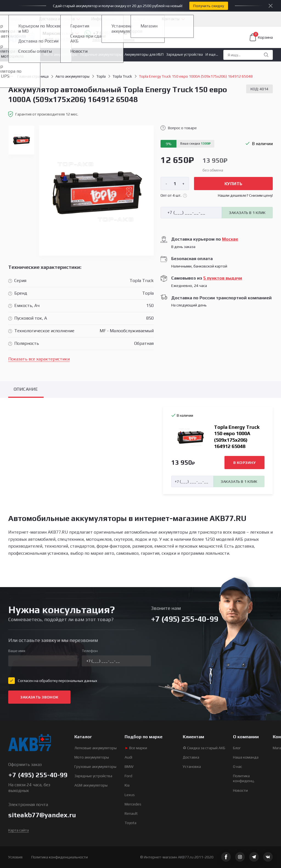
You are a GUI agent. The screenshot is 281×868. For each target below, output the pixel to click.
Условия (15, 857)
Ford (128, 776)
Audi (128, 757)
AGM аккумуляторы (91, 785)
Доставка (191, 757)
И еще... (212, 54)
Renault (131, 813)
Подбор (15, 19)
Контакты (171, 19)
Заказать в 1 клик (247, 213)
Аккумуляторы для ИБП (144, 54)
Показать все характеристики (39, 359)
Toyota (130, 823)
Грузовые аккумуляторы (95, 766)
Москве (230, 239)
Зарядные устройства (185, 54)
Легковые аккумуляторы (95, 748)
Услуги (139, 19)
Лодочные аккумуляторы (101, 54)
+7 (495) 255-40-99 (109, 33)
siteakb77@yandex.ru (42, 815)
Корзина (261, 37)
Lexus (130, 795)
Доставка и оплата (57, 19)
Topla (101, 76)
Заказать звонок (39, 697)
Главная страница (28, 76)
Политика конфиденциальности (60, 857)
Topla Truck (122, 76)
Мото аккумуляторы (61, 54)
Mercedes (133, 804)
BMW (129, 766)
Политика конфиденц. (244, 778)
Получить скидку (209, 6)
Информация (104, 19)
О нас (238, 766)
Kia (127, 785)
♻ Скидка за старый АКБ (204, 748)
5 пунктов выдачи (223, 278)
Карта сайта (19, 830)
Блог (237, 748)
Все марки (136, 748)
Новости (240, 790)
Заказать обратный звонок (113, 40)
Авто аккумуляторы (25, 54)
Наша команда (246, 757)
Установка (192, 766)
